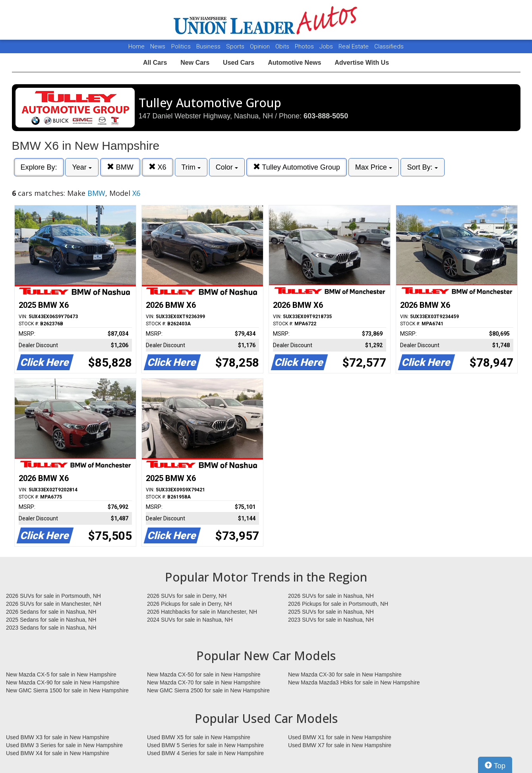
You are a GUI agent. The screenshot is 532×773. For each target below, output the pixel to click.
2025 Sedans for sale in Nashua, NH (51, 620)
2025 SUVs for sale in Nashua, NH (331, 612)
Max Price (374, 167)
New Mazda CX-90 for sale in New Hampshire (63, 682)
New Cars (195, 63)
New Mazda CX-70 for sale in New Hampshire (204, 682)
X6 (158, 167)
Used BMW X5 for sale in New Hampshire (199, 737)
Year (82, 167)
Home (136, 46)
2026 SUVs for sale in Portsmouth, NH (53, 596)
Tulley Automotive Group (297, 167)
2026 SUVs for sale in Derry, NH (187, 596)
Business (209, 46)
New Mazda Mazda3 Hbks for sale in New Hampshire (354, 682)
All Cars (155, 63)
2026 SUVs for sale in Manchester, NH (54, 604)
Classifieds (389, 46)
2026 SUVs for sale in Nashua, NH (331, 596)
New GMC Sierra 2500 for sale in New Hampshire (208, 690)
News (158, 46)
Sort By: (423, 167)
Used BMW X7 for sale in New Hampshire (340, 745)
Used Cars (239, 63)
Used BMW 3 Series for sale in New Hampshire (64, 745)
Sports (236, 46)
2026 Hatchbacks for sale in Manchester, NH (202, 612)
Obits (283, 46)
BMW (120, 167)
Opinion (261, 46)
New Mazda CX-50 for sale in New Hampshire (204, 674)
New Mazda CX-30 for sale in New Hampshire (345, 674)
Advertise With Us (362, 63)
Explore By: (39, 167)
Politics (181, 46)
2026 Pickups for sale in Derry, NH (190, 604)
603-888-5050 (326, 116)
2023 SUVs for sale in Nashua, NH (331, 620)
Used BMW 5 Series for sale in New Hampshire (205, 745)
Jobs (327, 46)
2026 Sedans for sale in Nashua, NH (51, 612)
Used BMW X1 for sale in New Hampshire (340, 737)
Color (227, 167)
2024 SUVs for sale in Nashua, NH (190, 620)
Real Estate (354, 46)
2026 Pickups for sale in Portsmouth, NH (338, 604)
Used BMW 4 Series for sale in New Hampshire (205, 753)
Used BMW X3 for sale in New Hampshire (58, 737)
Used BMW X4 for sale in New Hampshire (58, 753)
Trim (191, 167)
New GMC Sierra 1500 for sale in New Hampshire (67, 690)
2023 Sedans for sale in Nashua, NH (51, 628)
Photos (305, 46)
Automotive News (294, 63)
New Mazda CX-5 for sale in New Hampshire (61, 674)
